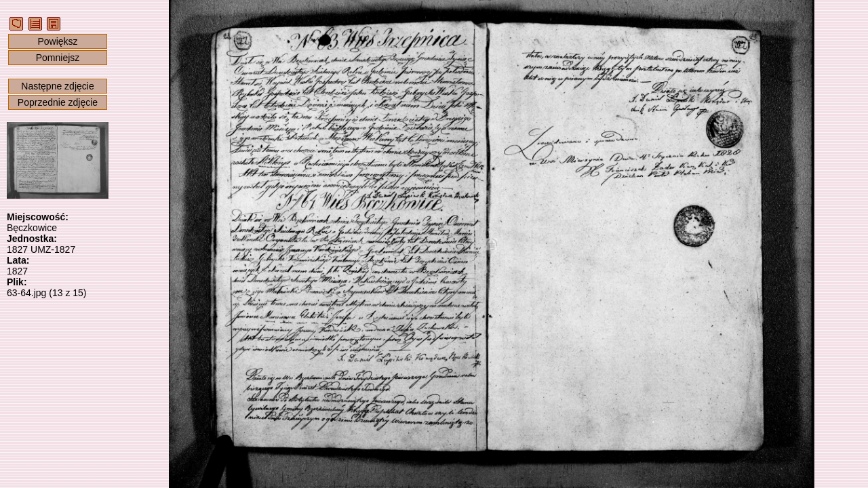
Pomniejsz (58, 58)
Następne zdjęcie (57, 86)
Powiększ (57, 41)
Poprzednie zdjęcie (58, 102)
